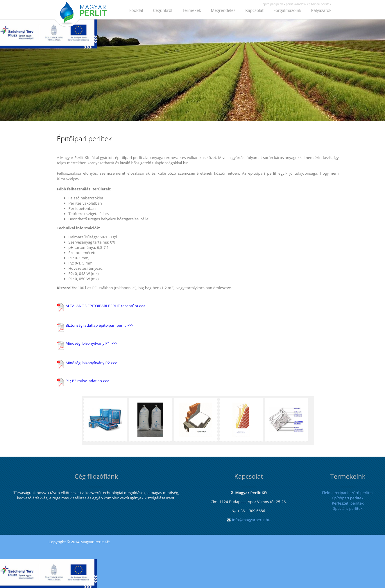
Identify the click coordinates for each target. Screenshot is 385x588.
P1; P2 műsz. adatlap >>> (88, 381)
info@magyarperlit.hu (251, 520)
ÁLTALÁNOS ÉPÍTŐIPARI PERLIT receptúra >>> (106, 306)
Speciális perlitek (348, 508)
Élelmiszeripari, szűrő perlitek (348, 493)
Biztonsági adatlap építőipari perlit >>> (100, 325)
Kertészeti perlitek (348, 503)
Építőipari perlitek (348, 498)
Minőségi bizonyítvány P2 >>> (92, 363)
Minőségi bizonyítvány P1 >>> (92, 343)
